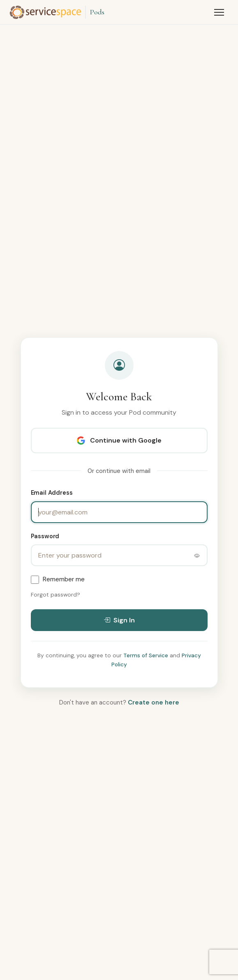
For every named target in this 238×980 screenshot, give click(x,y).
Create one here (154, 702)
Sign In (119, 620)
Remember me (64, 579)
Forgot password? (55, 595)
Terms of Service (146, 655)
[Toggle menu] (219, 12)
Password (45, 536)
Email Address (52, 493)
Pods (97, 12)
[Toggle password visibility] (197, 555)
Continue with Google (119, 440)
